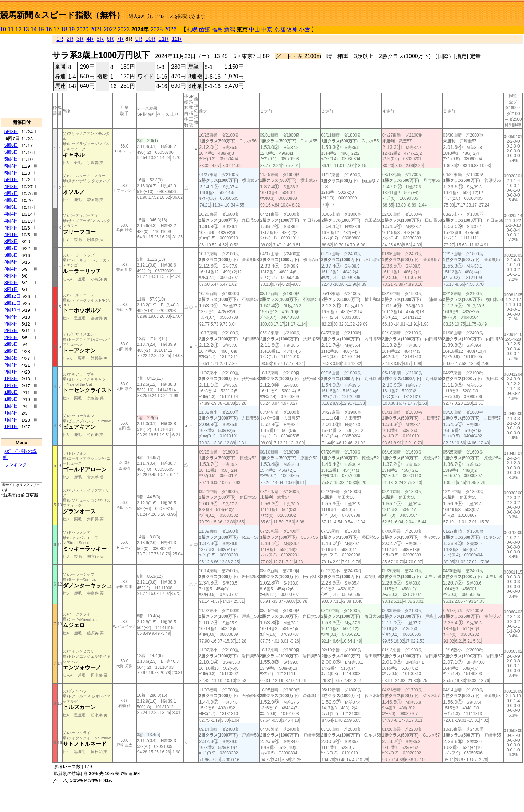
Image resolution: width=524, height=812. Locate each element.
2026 (170, 29)
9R (139, 39)
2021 (96, 29)
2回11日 (13, 303)
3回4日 (11, 269)
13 (26, 29)
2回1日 (11, 372)
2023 (124, 29)
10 (3, 29)
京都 (279, 30)
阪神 (292, 29)
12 (19, 29)
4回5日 (11, 207)
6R (110, 39)
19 (72, 29)
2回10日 (13, 310)
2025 (157, 29)
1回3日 (11, 413)
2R (70, 39)
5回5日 (11, 152)
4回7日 (11, 193)
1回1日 (11, 427)
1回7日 (11, 385)
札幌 (192, 29)
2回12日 (13, 296)
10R (150, 39)
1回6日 (11, 392)
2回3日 (11, 358)
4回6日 (11, 200)
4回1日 (11, 234)
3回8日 (11, 241)
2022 (110, 29)
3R (80, 39)
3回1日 (11, 289)
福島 (217, 29)
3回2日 (11, 283)
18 (64, 29)
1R (60, 39)
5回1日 (11, 180)
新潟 (229, 29)
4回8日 (11, 186)
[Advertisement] (22, 76)
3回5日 (11, 262)
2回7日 (11, 331)
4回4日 (11, 214)
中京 (267, 29)
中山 (254, 29)
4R (90, 39)
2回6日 (11, 337)
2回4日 (11, 351)
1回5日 (11, 399)
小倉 (305, 29)
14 (34, 29)
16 (49, 29)
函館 (204, 29)
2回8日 (11, 324)
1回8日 (11, 379)
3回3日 (11, 276)
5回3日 (11, 166)
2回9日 (11, 317)
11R (163, 39)
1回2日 (11, 420)
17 (57, 29)
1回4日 (11, 406)
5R (100, 39)
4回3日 (11, 221)
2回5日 (11, 344)
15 (41, 29)
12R (177, 39)
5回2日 (11, 173)
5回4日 (11, 159)
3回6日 (11, 255)
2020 (83, 29)
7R (120, 39)
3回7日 (11, 248)
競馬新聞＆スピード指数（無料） (62, 15)
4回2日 (11, 228)
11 (11, 29)
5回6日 (11, 145)
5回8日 (11, 132)
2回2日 (11, 365)
